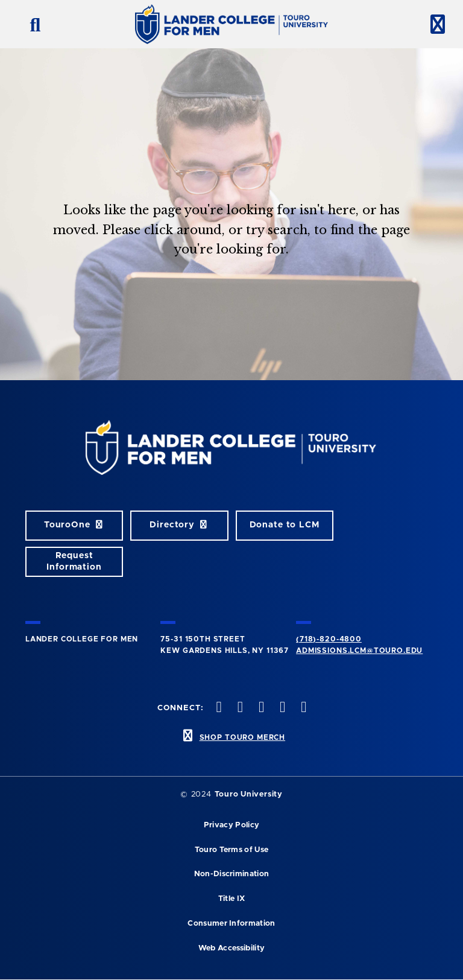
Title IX (232, 899)
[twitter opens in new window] (239, 708)
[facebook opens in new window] (218, 708)
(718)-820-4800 (329, 639)
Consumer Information (231, 924)
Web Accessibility (231, 948)
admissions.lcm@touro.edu (359, 651)
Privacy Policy (231, 825)
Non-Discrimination (232, 874)
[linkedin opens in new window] (303, 708)
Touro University (249, 794)
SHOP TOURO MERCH (242, 737)
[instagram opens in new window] (260, 708)
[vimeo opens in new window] (282, 708)
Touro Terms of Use (232, 850)
